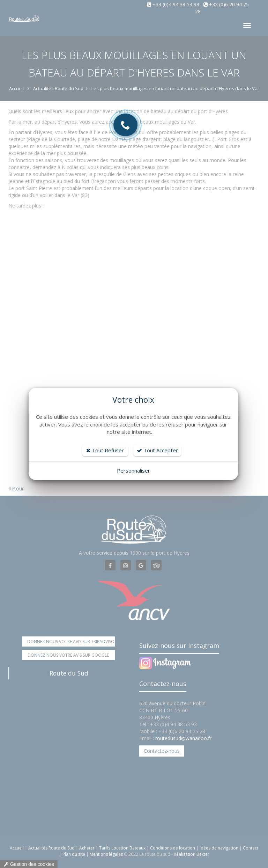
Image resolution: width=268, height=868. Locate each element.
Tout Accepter (157, 450)
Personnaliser (133, 471)
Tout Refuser (105, 450)
